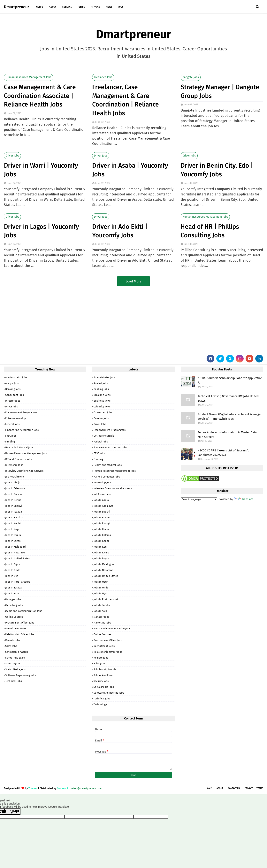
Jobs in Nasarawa (15, 553)
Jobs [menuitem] (121, 7)
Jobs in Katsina (14, 518)
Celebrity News (102, 407)
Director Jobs (13, 401)
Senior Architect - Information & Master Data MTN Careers (227, 435)
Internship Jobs (14, 465)
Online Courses (14, 617)
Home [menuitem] (39, 7)
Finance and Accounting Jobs (22, 430)
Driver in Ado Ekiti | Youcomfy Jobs (120, 231)
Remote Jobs (13, 640)
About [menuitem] (53, 7)
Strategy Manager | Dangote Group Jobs (220, 91)
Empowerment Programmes (21, 412)
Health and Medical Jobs (19, 447)
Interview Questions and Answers (24, 471)
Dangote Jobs (191, 77)
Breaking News (102, 395)
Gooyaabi (62, 788)
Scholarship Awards (17, 652)
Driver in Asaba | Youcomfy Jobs (130, 170)
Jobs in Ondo (13, 570)
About (220, 788)
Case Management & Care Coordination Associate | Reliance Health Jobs (40, 96)
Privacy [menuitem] (95, 7)
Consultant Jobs (15, 395)
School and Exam (15, 658)
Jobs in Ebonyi (14, 506)
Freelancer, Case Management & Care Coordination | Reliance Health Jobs (126, 100)
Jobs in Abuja (13, 482)
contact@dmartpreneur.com (85, 788)
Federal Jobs (12, 424)
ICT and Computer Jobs (18, 459)
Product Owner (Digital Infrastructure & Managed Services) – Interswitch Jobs (230, 416)
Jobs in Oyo (12, 576)
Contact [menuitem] (67, 7)
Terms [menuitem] (81, 7)
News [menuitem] (109, 7)
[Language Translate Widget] (199, 499)
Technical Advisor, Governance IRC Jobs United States (228, 398)
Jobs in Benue (13, 500)
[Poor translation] (14, 811)
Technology (100, 704)
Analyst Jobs (12, 383)
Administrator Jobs (16, 377)
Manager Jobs (13, 599)
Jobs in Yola (12, 593)
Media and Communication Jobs (24, 611)
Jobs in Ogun (13, 564)
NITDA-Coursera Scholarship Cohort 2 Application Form (230, 380)
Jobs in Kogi (12, 529)
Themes (33, 788)
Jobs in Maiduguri (15, 547)
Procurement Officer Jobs (20, 623)
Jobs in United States (17, 558)
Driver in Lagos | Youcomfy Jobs (41, 231)
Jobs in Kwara (13, 535)
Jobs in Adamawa (15, 488)
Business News (102, 401)
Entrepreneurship (16, 418)
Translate (244, 499)
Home (209, 788)
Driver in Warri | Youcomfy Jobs (41, 170)
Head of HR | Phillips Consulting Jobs (210, 231)
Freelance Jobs (103, 77)
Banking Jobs (13, 389)
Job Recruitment (15, 477)
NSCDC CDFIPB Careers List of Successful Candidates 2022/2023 (224, 453)
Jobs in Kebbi (13, 523)
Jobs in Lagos (13, 541)
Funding (10, 442)
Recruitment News (16, 628)
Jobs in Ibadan (14, 512)
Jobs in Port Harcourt (18, 582)
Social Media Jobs (15, 669)
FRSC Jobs (11, 436)
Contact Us (234, 788)
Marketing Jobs (14, 605)
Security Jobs (13, 664)
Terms (260, 788)
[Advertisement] (121, 320)
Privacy (249, 788)
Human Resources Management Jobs (28, 77)
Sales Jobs (11, 646)
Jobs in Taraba (13, 588)
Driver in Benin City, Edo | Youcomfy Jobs (217, 170)
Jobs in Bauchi (14, 494)
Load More (133, 281)
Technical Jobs (14, 681)
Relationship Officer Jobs (20, 634)
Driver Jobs (12, 156)
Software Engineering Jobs (20, 675)
